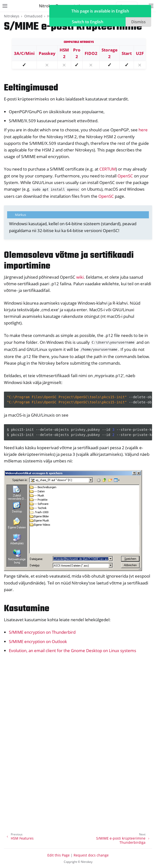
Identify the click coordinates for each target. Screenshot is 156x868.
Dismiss (138, 22)
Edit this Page (58, 855)
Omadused (33, 16)
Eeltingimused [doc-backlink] (31, 88)
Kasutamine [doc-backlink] (27, 609)
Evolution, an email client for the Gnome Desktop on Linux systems (72, 651)
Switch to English (88, 22)
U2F (140, 53)
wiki (80, 277)
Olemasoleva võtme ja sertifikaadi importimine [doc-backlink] (69, 261)
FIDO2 (91, 53)
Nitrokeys (12, 16)
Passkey (47, 53)
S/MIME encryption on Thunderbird (42, 632)
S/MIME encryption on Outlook (38, 641)
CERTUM (108, 169)
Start (127, 53)
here (143, 130)
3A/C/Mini (24, 53)
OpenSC (125, 176)
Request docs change (91, 855)
